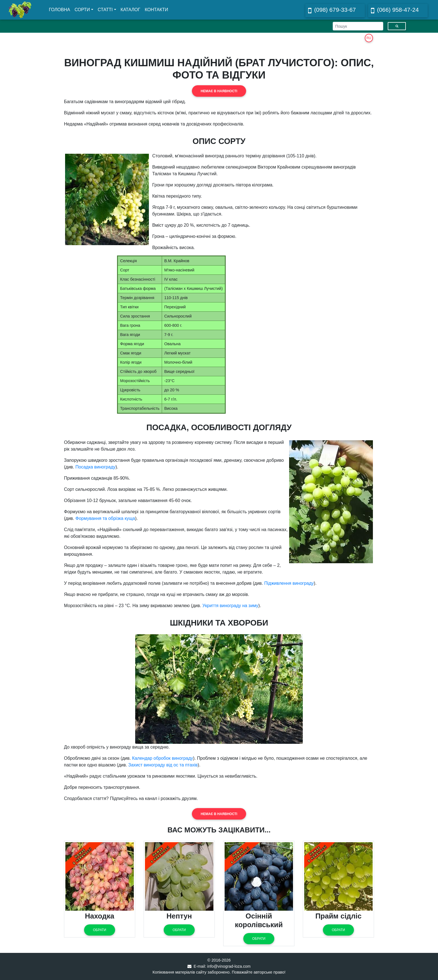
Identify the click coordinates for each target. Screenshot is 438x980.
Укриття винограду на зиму (230, 606)
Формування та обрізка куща (105, 518)
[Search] (358, 26)
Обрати (100, 930)
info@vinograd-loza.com (229, 966)
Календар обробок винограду (163, 758)
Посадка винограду (95, 467)
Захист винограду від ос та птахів (163, 765)
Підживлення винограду (289, 583)
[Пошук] (397, 26)
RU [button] (369, 38)
